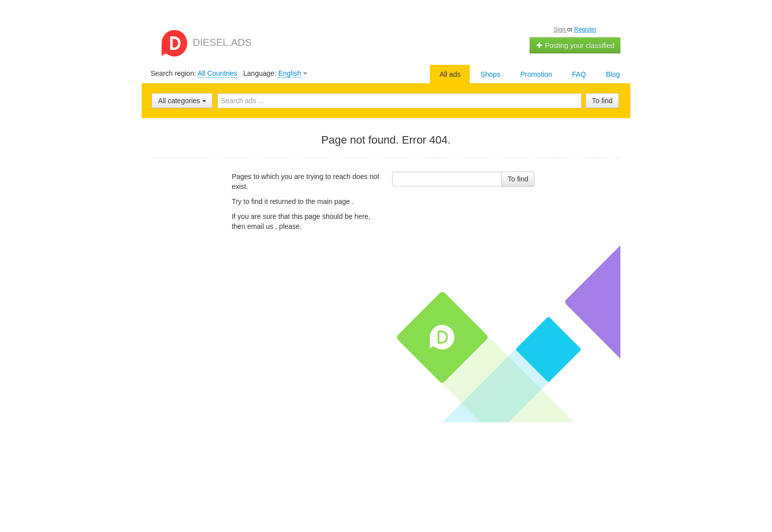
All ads (450, 74)
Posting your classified (575, 45)
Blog (613, 74)
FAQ (579, 74)
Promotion (536, 74)
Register (585, 29)
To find (602, 101)
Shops (490, 74)
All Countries (217, 73)
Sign (560, 29)
